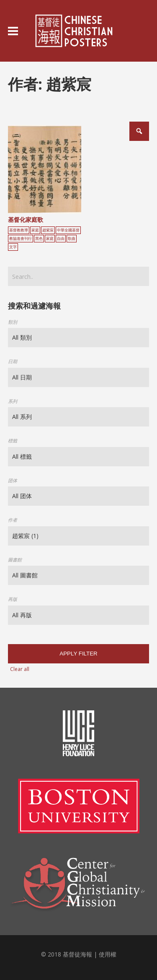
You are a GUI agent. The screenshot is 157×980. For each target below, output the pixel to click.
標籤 (13, 441)
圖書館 (15, 560)
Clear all (20, 669)
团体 (13, 480)
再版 (13, 599)
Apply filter (78, 654)
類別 (13, 322)
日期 (13, 361)
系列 (13, 401)
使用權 (108, 954)
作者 (13, 520)
